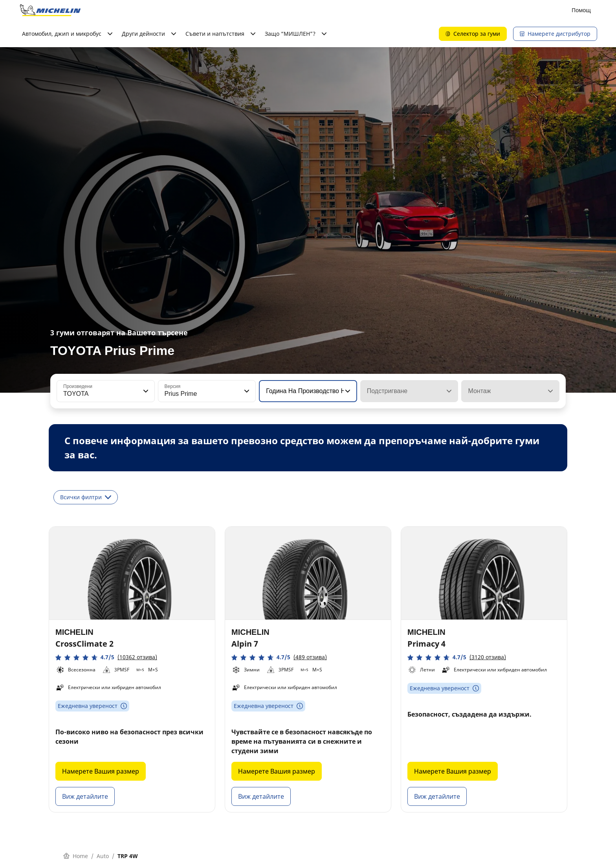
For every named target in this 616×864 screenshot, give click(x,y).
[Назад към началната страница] (50, 10)
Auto (103, 856)
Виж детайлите (85, 796)
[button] (145, 391)
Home (76, 856)
